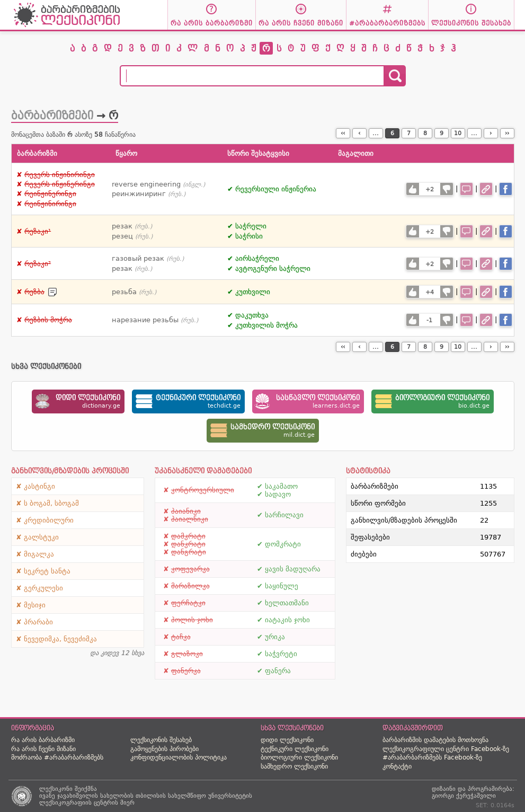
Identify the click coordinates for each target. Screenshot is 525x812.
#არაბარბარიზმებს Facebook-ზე (432, 757)
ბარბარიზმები (52, 116)
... (376, 133)
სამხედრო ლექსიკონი (294, 766)
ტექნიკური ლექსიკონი (295, 749)
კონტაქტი (397, 766)
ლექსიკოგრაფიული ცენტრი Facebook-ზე (446, 749)
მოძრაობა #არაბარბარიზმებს (57, 757)
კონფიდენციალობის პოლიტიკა (179, 757)
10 (458, 133)
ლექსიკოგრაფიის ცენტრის (79, 803)
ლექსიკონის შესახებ (161, 740)
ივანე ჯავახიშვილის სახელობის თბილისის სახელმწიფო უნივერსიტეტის (146, 796)
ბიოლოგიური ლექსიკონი (299, 757)
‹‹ (343, 133)
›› (507, 133)
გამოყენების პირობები (164, 749)
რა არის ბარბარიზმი (43, 740)
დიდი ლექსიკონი (287, 740)
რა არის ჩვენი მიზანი (43, 749)
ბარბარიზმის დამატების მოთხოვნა (435, 740)
